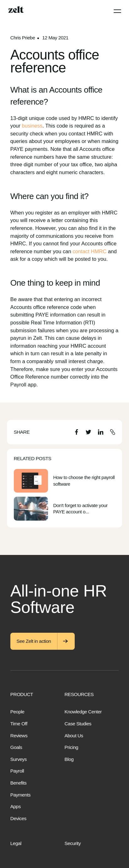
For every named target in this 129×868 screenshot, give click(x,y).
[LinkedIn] (101, 432)
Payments (20, 795)
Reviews (19, 736)
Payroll (17, 771)
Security (73, 843)
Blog (69, 759)
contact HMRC (89, 251)
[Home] (16, 9)
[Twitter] (88, 432)
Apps (16, 806)
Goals (16, 747)
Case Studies (78, 724)
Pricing (72, 747)
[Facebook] (76, 432)
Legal (16, 843)
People (17, 712)
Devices (18, 818)
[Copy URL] (113, 432)
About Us (74, 736)
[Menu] (117, 11)
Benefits (19, 783)
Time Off (19, 724)
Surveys (19, 759)
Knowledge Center (83, 712)
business (32, 126)
